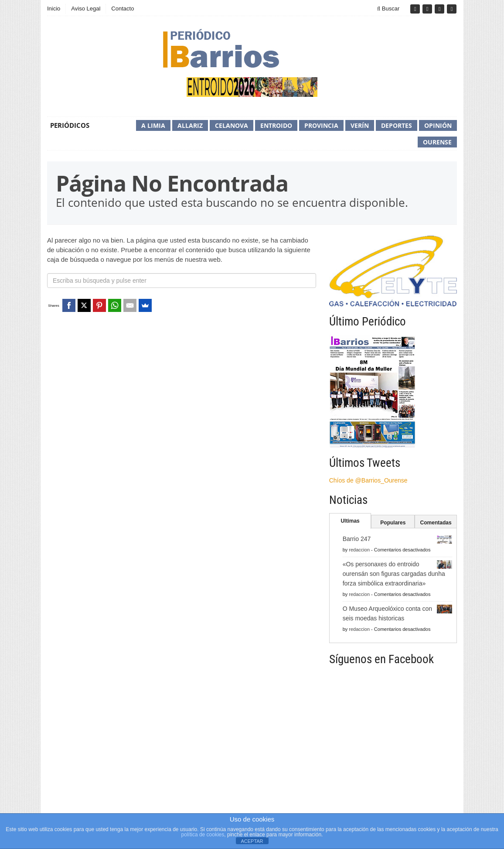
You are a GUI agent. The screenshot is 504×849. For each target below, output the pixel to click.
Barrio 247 (357, 539)
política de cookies (203, 835)
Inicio (54, 9)
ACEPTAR (252, 841)
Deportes (397, 125)
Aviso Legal (86, 9)
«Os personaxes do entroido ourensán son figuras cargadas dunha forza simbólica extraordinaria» (394, 574)
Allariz (190, 125)
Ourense (437, 142)
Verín (360, 125)
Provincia (321, 125)
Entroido (276, 125)
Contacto (123, 9)
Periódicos (70, 125)
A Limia (153, 125)
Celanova (232, 125)
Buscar (388, 9)
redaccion (359, 550)
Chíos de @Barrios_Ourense (368, 480)
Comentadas (436, 523)
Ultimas (350, 521)
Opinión (438, 125)
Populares (393, 523)
